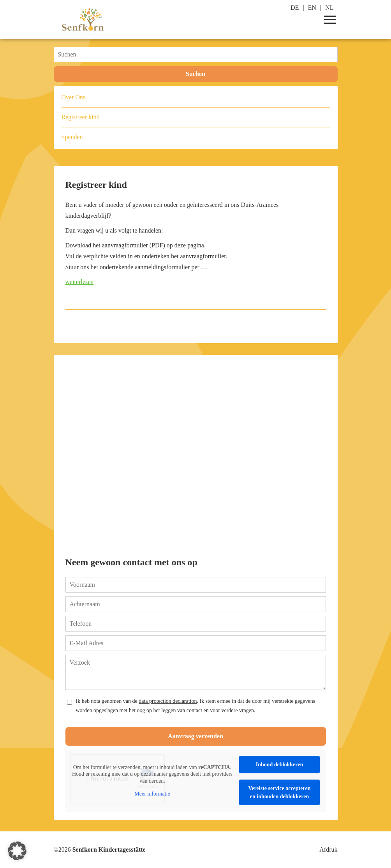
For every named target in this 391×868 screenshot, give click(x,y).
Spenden (72, 137)
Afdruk (328, 849)
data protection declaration (168, 701)
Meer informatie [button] (152, 794)
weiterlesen (80, 282)
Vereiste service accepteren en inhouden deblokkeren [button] (279, 792)
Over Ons (74, 97)
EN (312, 8)
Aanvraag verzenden (195, 736)
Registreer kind (96, 185)
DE (295, 8)
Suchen (195, 74)
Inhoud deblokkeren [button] (279, 765)
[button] (17, 851)
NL (329, 8)
